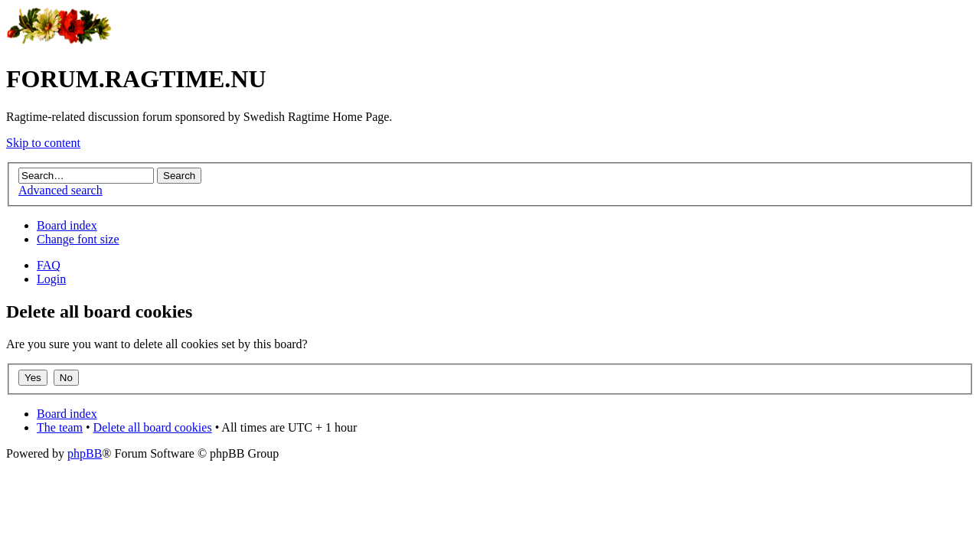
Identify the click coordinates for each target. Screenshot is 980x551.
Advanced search (60, 190)
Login (51, 279)
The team (60, 427)
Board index (67, 225)
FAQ (49, 265)
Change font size (78, 239)
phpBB (85, 453)
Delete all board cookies (153, 427)
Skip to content (43, 143)
